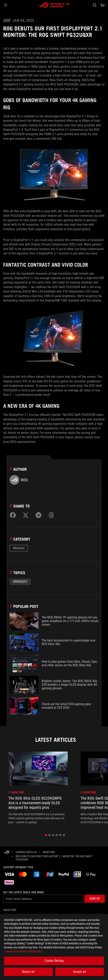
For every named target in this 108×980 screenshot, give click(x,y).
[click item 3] (57, 835)
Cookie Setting (54, 961)
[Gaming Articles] (26, 852)
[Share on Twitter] (26, 515)
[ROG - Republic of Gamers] (54, 5)
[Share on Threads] (51, 515)
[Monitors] (49, 852)
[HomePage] (6, 852)
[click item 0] (46, 835)
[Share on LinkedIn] (38, 515)
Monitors (19, 548)
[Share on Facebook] (13, 515)
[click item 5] (64, 835)
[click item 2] (53, 835)
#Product (20, 582)
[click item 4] (60, 835)
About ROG (10, 910)
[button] (6, 5)
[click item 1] (49, 835)
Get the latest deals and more (24, 892)
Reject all (28, 972)
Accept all (80, 972)
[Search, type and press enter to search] (94, 5)
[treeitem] (38, 788)
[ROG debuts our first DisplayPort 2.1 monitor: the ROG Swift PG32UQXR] (59, 858)
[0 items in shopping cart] (102, 5)
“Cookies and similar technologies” (23, 951)
